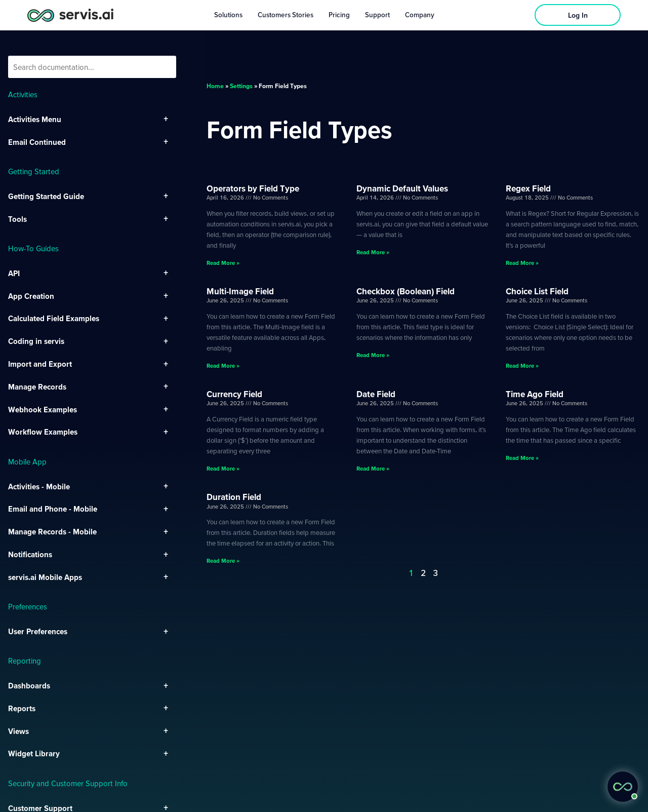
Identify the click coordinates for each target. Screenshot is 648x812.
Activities (23, 94)
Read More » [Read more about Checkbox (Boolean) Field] (373, 355)
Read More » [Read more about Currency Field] (223, 468)
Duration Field (234, 497)
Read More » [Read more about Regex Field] (522, 263)
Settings (241, 86)
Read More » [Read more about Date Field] (373, 468)
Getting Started (34, 171)
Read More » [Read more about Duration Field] (223, 560)
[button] (623, 787)
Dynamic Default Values (402, 188)
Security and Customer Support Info (68, 783)
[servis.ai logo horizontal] (70, 15)
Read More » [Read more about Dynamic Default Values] (373, 252)
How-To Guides (33, 248)
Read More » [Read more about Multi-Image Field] (223, 365)
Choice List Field (537, 291)
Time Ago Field (535, 394)
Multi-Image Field (240, 291)
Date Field (376, 394)
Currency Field (234, 394)
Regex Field (528, 188)
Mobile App (27, 461)
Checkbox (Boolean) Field (406, 291)
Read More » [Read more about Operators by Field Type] (223, 263)
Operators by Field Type (253, 188)
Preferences (28, 606)
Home (215, 86)
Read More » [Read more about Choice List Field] (522, 365)
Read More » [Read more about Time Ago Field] (522, 458)
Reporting (25, 661)
